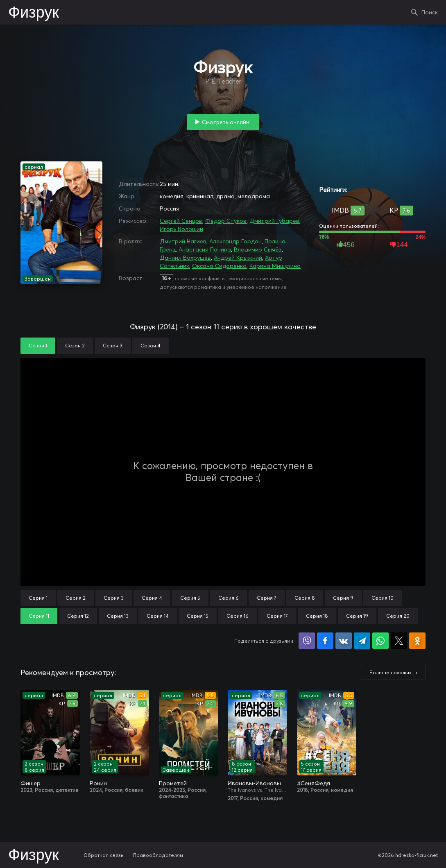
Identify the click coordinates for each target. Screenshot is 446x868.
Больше (391, 672)
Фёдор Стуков (226, 221)
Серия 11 (39, 616)
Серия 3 (114, 598)
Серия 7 (267, 598)
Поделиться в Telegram (362, 641)
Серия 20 (398, 616)
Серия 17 (277, 616)
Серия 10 (383, 598)
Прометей (173, 783)
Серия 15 (198, 616)
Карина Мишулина (275, 266)
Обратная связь (104, 855)
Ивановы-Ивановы (254, 783)
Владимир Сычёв (258, 249)
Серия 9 (343, 598)
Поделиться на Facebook (325, 641)
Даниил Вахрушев (185, 258)
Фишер (31, 783)
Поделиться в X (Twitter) (399, 641)
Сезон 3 (113, 346)
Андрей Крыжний (238, 258)
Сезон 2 (75, 346)
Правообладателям (158, 855)
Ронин (98, 783)
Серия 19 (357, 616)
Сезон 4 (151, 346)
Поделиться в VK (344, 641)
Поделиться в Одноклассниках (417, 641)
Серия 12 (78, 616)
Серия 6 (229, 598)
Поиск (430, 12)
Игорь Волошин (181, 229)
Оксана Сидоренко (219, 266)
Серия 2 (76, 598)
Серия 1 (38, 598)
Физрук (34, 13)
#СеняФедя (314, 783)
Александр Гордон (235, 241)
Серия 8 (305, 598)
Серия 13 (118, 616)
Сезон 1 (38, 346)
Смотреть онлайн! (226, 122)
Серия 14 (158, 616)
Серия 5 (190, 598)
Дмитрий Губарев (274, 221)
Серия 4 (152, 598)
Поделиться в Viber (307, 641)
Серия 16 (238, 616)
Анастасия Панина (205, 249)
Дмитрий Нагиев (183, 241)
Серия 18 (317, 616)
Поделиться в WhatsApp (380, 641)
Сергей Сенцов (181, 221)
